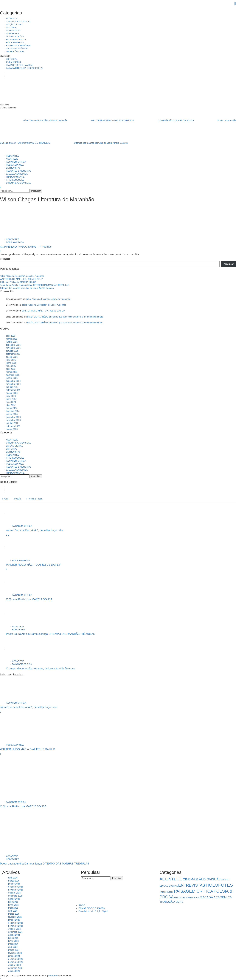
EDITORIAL (12, 27)
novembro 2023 (13, 420)
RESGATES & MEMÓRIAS (19, 45)
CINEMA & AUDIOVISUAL (18, 21)
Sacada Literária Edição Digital (93, 911)
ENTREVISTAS (13, 30)
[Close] (118, 4)
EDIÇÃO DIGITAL (14, 24)
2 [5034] (7, 535)
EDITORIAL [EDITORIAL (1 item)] (225, 880)
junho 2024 (11, 399)
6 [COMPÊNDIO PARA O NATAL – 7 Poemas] (1, 251)
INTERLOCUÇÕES (15, 36)
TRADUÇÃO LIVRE (15, 51)
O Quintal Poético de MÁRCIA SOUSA (164, 120)
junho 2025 (11, 363)
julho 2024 (11, 396)
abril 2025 (11, 369)
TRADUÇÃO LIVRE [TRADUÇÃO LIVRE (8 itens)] (171, 902)
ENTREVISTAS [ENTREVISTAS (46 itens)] (192, 885)
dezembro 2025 (13, 345)
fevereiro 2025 (13, 375)
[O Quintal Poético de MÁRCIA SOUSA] (17, 582)
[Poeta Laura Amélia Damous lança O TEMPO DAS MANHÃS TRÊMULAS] (17, 614)
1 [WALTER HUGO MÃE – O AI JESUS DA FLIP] (7, 569)
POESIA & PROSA (15, 42)
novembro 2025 (13, 348)
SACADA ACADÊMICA (17, 48)
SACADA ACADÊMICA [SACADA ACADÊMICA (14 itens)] (216, 897)
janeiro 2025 (12, 378)
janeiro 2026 (12, 342)
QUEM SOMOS (13, 62)
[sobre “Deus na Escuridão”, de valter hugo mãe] (17, 513)
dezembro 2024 (13, 381)
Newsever (53, 975)
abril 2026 (11, 336)
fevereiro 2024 (13, 411)
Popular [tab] (17, 499)
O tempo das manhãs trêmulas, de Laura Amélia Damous (89, 143)
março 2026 (12, 339)
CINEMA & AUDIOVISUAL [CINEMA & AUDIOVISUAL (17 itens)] (202, 879)
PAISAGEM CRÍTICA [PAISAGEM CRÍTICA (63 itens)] (194, 891)
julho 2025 (11, 360)
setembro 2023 (13, 426)
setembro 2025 (13, 354)
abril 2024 (11, 405)
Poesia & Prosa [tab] (34, 499)
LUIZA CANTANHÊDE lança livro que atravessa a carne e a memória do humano (65, 317)
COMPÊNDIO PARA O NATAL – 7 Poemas (26, 247)
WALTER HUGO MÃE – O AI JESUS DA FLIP (101, 120)
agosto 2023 (12, 429)
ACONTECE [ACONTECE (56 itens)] (171, 879)
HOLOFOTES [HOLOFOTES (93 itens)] (219, 885)
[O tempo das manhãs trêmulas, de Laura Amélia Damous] (17, 648)
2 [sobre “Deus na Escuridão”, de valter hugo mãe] (8, 535)
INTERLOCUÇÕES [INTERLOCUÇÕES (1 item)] (166, 892)
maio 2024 (11, 402)
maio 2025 (11, 366)
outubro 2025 (12, 351)
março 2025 (12, 372)
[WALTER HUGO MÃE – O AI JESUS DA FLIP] (17, 547)
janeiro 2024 (12, 414)
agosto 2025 (12, 357)
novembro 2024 (13, 384)
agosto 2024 (12, 393)
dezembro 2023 (13, 417)
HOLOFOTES (12, 33)
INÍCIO (82, 905)
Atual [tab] (5, 499)
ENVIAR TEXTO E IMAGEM (19, 65)
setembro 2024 (13, 390)
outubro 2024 (12, 387)
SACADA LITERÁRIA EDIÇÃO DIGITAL (25, 68)
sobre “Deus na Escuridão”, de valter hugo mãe (34, 120)
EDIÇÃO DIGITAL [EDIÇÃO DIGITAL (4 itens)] (169, 886)
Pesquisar (5, 259)
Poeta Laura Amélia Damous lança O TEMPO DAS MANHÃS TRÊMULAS (35, 285)
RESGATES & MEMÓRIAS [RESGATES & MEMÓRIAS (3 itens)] (187, 898)
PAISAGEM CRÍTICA (16, 39)
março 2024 (12, 408)
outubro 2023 (12, 423)
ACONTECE (12, 18)
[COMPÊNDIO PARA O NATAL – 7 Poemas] (23, 221)
